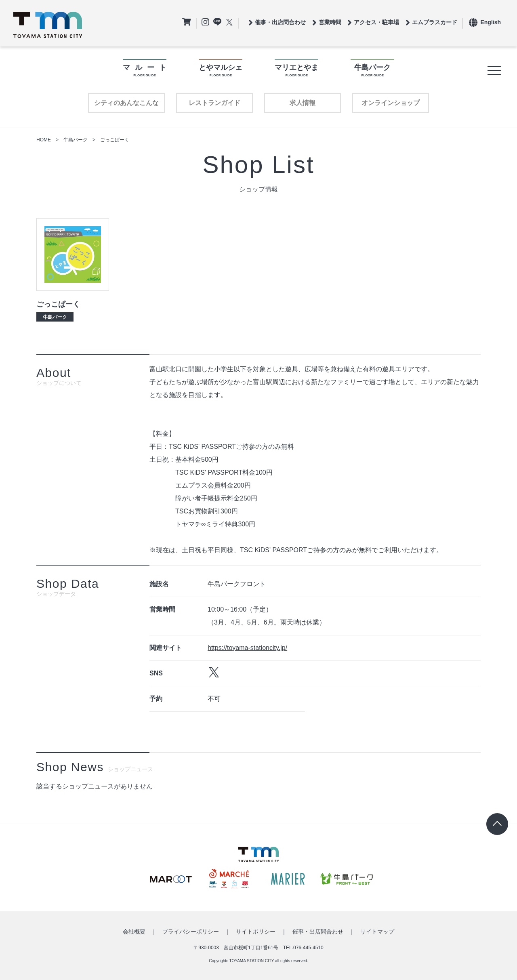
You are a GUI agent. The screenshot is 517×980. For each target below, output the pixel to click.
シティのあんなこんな (126, 103)
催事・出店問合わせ (318, 932)
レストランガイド (214, 103)
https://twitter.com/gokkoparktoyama (214, 672)
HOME (44, 140)
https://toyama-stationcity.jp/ (247, 648)
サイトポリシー (256, 932)
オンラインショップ (391, 103)
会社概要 (134, 932)
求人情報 (303, 103)
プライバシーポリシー (191, 932)
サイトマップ (377, 932)
